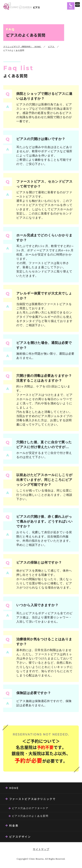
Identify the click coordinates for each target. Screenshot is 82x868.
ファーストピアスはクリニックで (33, 799)
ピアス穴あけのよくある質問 (30, 816)
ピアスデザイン (20, 837)
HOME (14, 788)
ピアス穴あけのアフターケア (30, 808)
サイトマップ (41, 849)
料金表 (14, 825)
